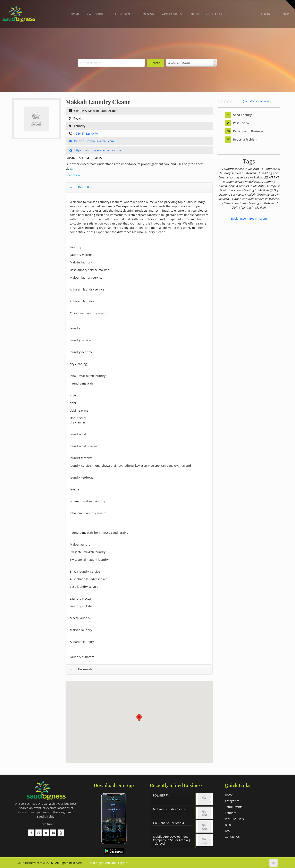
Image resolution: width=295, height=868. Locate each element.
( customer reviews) (257, 101)
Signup (283, 14)
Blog (195, 14)
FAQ (228, 831)
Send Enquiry (238, 115)
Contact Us (216, 14)
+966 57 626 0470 (86, 133)
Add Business (173, 14)
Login (266, 14)
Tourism (148, 14)
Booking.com (240, 218)
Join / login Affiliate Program (109, 863)
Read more (73, 175)
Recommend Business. (245, 131)
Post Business (234, 819)
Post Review (237, 123)
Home (75, 14)
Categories (96, 14)
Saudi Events (123, 14)
